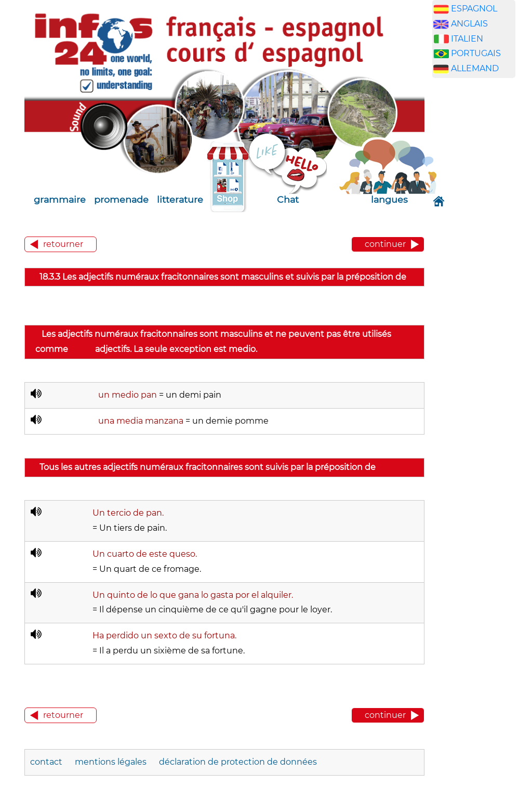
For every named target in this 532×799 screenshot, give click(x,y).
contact (46, 762)
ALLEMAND (475, 68)
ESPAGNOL (474, 9)
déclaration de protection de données (238, 762)
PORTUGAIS (476, 53)
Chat (288, 199)
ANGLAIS (469, 24)
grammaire (60, 199)
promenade (121, 199)
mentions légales (111, 762)
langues (389, 199)
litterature (180, 199)
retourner (63, 244)
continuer (385, 244)
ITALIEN (467, 39)
